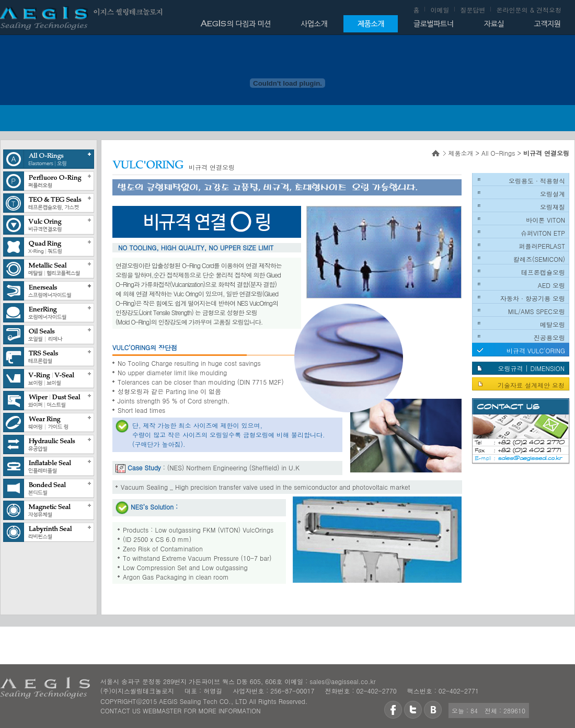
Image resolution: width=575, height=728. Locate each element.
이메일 (440, 10)
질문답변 (473, 10)
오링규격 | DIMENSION (531, 368)
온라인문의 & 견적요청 (529, 10)
